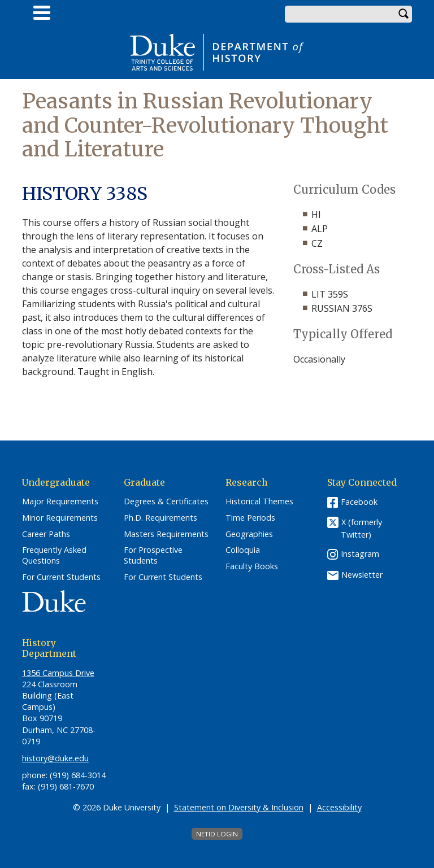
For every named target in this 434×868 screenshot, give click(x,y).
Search (403, 14)
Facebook (359, 502)
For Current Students (61, 577)
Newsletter (362, 575)
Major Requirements (60, 501)
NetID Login (217, 834)
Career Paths (46, 534)
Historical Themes (259, 501)
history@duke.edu (55, 758)
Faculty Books (252, 566)
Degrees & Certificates (166, 501)
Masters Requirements (166, 534)
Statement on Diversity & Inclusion (239, 807)
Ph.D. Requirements (160, 518)
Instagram (360, 554)
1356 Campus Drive (58, 673)
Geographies (249, 534)
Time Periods (250, 518)
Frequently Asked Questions (54, 555)
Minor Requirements (60, 518)
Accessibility (339, 807)
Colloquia (243, 550)
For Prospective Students (153, 555)
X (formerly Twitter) (361, 528)
